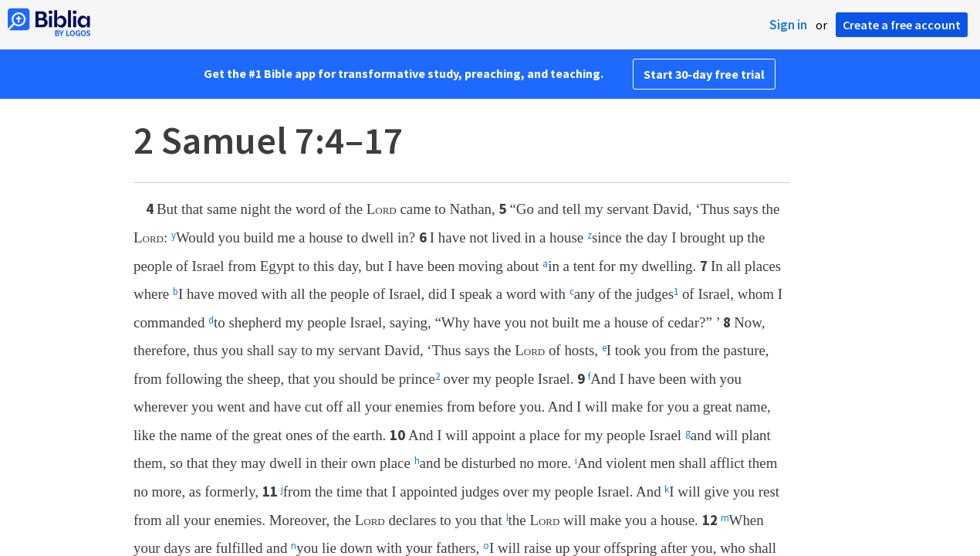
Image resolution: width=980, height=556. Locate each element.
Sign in (788, 25)
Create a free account (902, 25)
